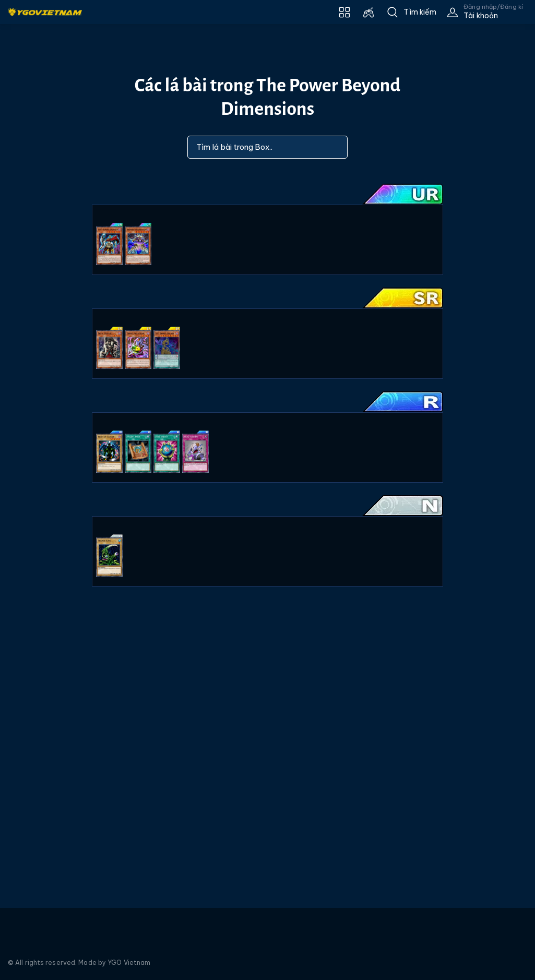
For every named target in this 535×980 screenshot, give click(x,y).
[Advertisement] (38, 242)
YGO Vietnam (129, 963)
